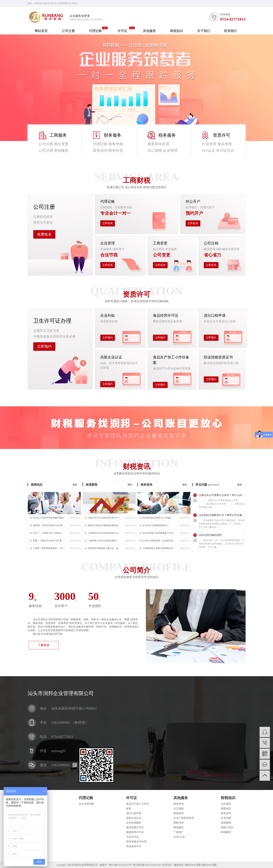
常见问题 (226, 818)
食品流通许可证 (135, 827)
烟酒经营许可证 (135, 832)
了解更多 (44, 645)
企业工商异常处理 (184, 818)
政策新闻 (226, 823)
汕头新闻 (226, 804)
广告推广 (179, 832)
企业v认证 (179, 837)
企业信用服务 (134, 823)
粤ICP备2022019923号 (120, 865)
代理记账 (95, 31)
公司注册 (68, 31)
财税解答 (226, 832)
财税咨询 (179, 813)
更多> (75, 485)
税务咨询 (226, 813)
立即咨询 (108, 223)
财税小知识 (227, 827)
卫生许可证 (132, 837)
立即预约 (44, 346)
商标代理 (179, 823)
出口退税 (179, 809)
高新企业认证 (134, 818)
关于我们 (204, 31)
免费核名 (44, 234)
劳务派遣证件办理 (136, 842)
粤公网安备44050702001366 (147, 865)
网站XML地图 (209, 865)
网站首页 (41, 31)
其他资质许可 (134, 846)
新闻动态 (226, 809)
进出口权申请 (134, 813)
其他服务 (149, 31)
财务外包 (179, 804)
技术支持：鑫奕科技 (173, 865)
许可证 (122, 31)
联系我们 (231, 31)
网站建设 (179, 827)
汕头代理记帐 (86, 804)
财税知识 (177, 31)
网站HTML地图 (193, 865)
